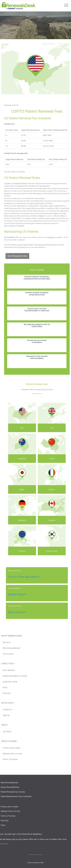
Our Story (7, 731)
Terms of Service (10, 759)
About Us (7, 642)
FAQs (5, 687)
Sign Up (6, 715)
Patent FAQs (17, 594)
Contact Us (7, 709)
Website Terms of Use (12, 754)
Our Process (8, 654)
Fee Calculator (9, 670)
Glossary (7, 693)
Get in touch (17, 612)
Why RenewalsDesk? (12, 648)
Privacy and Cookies (12, 748)
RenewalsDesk (9, 237)
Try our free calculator (24, 577)
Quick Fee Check (10, 682)
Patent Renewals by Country (15, 676)
